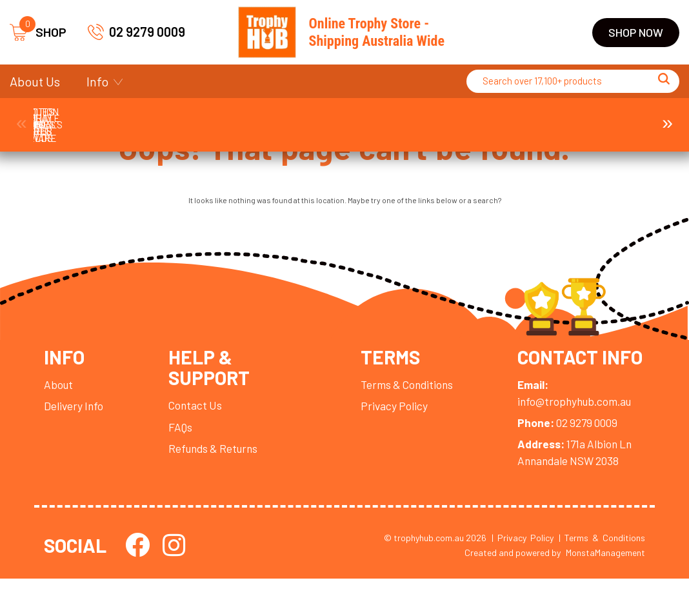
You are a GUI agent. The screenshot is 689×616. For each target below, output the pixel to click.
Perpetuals (604, 118)
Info (97, 81)
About (59, 395)
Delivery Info (75, 417)
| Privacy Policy (523, 574)
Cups (293, 118)
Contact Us (199, 417)
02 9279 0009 (136, 32)
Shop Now (636, 32)
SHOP (38, 33)
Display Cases (397, 118)
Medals (500, 118)
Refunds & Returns (218, 461)
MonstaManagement (605, 589)
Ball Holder (85, 118)
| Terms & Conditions (602, 574)
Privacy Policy (394, 417)
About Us (35, 81)
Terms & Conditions (408, 395)
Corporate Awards (189, 118)
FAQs (184, 439)
